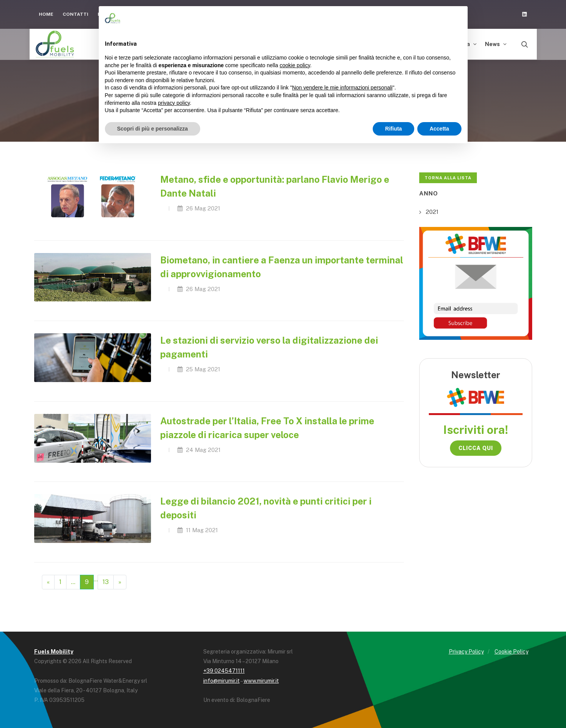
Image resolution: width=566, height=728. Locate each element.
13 (106, 582)
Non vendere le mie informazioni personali (342, 88)
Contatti (76, 14)
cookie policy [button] (295, 65)
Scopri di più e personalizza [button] (153, 129)
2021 (432, 212)
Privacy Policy (466, 652)
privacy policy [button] (174, 103)
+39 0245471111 (224, 671)
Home (46, 14)
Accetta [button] (439, 129)
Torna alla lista (448, 178)
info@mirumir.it (222, 681)
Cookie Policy (511, 652)
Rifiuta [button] (393, 129)
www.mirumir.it (261, 681)
